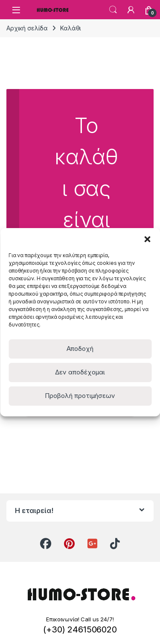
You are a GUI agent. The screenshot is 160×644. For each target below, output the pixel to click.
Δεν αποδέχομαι (80, 372)
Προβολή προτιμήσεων (80, 396)
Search (113, 10)
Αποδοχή (80, 349)
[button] (147, 239)
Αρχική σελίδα (27, 28)
